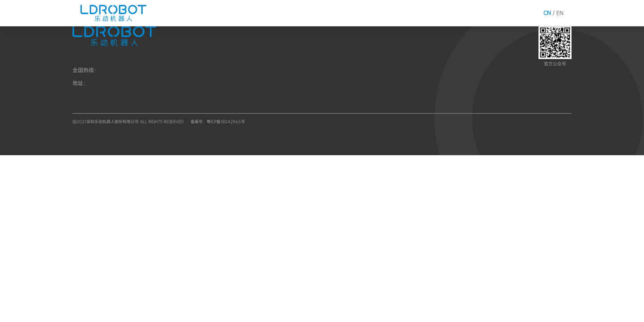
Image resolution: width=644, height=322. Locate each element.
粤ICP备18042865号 (226, 122)
